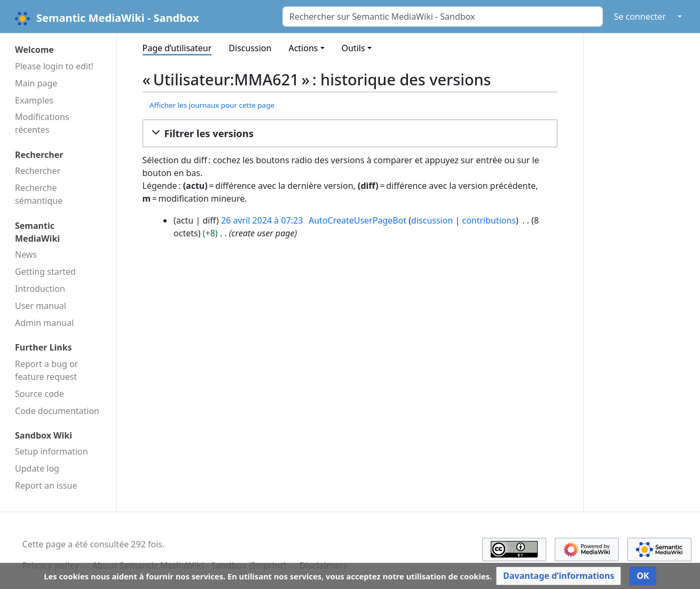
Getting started (45, 272)
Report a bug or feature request (46, 370)
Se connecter (640, 17)
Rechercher (38, 171)
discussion (432, 220)
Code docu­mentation (57, 411)
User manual (41, 306)
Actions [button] (303, 48)
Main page (36, 83)
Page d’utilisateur (177, 48)
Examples (34, 100)
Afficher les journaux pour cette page (212, 105)
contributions (489, 220)
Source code (40, 394)
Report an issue (46, 485)
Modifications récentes (42, 123)
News (26, 254)
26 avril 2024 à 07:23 (262, 220)
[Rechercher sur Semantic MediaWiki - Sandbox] (443, 17)
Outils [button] (353, 48)
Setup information (52, 451)
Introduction (40, 289)
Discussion (250, 48)
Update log (37, 468)
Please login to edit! (54, 66)
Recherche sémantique (39, 194)
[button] (350, 133)
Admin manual (44, 323)
